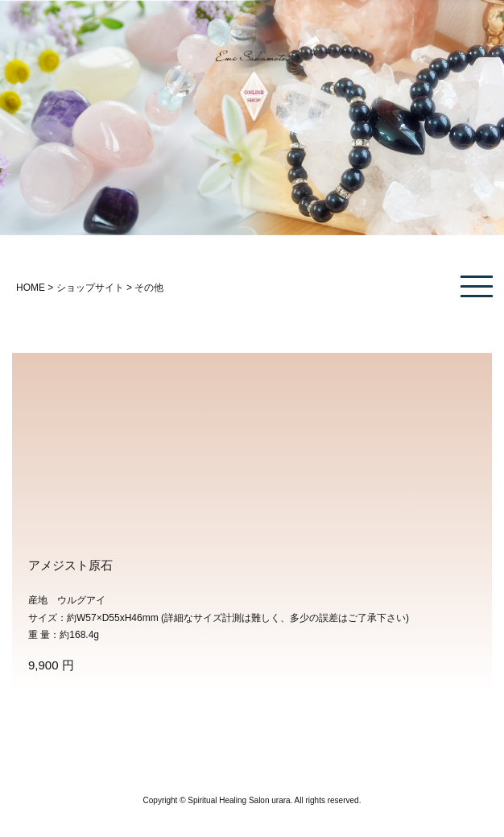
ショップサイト (90, 288)
